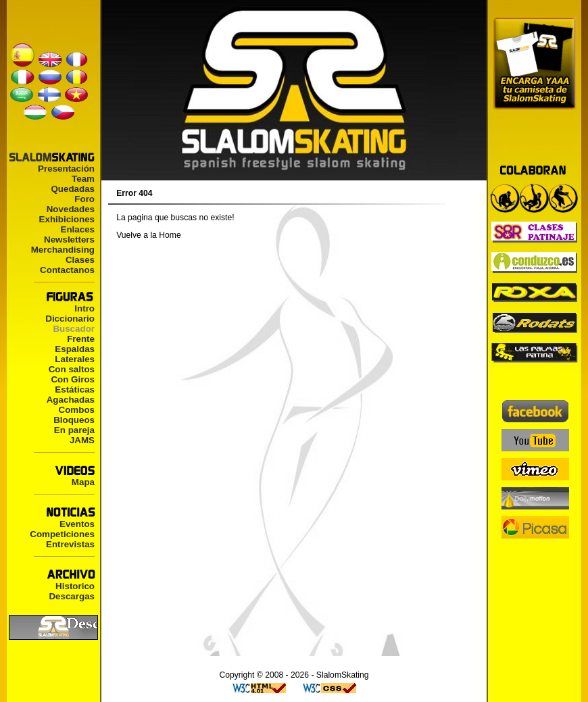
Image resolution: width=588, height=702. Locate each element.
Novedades (71, 209)
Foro (84, 199)
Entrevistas (70, 544)
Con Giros (73, 379)
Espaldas (75, 349)
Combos (77, 410)
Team (83, 179)
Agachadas (71, 400)
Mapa (83, 482)
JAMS (82, 440)
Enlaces (77, 229)
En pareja (74, 430)
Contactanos (67, 270)
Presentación (66, 169)
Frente (81, 339)
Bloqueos (74, 420)
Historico (75, 586)
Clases (80, 260)
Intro (84, 308)
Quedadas (73, 189)
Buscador (74, 329)
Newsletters (69, 240)
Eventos (77, 524)
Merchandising (63, 250)
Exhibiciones (67, 219)
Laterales (75, 359)
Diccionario (70, 319)
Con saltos (72, 369)
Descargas (72, 596)
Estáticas (75, 390)
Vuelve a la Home (149, 235)
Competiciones (62, 534)
